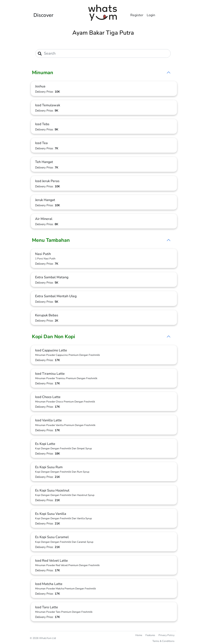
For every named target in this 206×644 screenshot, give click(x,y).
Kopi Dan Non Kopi (53, 336)
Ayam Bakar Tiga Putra (103, 33)
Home (139, 635)
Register (137, 15)
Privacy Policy (166, 635)
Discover (43, 15)
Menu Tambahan (51, 240)
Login (151, 15)
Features (150, 635)
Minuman (43, 72)
